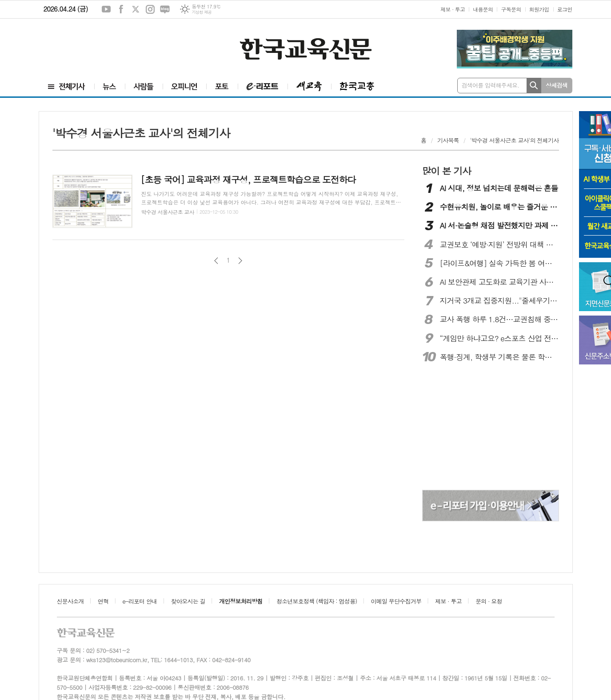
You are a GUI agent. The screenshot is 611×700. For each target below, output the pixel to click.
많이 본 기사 (447, 171)
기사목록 (448, 140)
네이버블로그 (165, 9)
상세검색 (557, 85)
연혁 (103, 601)
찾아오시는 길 (188, 601)
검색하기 (534, 86)
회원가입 (539, 9)
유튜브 (106, 9)
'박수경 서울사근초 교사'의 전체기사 (515, 140)
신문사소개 (70, 601)
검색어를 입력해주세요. (491, 85)
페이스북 (121, 9)
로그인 (565, 9)
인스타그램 (150, 9)
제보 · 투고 (453, 9)
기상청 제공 (202, 12)
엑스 (136, 9)
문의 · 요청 (489, 601)
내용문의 (483, 9)
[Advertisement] (97, 43)
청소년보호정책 (317, 601)
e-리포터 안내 (140, 601)
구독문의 (511, 9)
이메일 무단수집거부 (396, 601)
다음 (240, 261)
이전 (216, 261)
